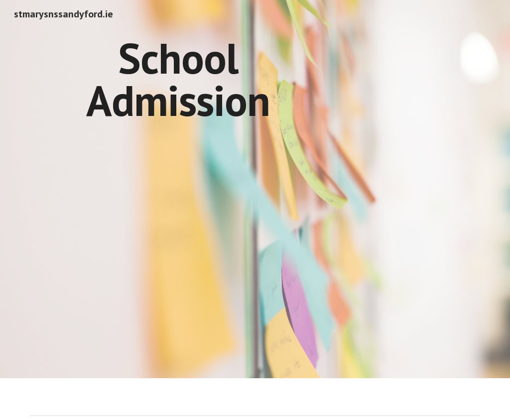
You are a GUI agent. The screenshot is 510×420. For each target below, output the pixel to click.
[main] (178, 79)
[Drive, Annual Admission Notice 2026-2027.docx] (178, 239)
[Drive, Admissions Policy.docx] (409, 97)
